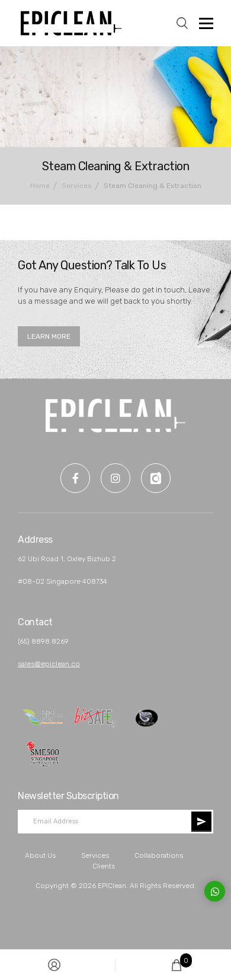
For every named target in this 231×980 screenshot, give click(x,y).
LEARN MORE (49, 336)
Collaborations (159, 855)
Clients (104, 866)
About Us (40, 855)
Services (95, 855)
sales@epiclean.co (49, 664)
